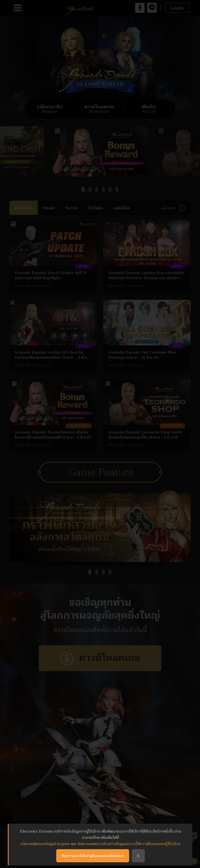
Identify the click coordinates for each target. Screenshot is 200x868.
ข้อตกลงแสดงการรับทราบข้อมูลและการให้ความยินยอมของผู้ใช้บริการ (129, 844)
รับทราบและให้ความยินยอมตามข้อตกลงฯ (93, 856)
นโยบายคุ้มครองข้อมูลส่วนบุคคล (45, 844)
